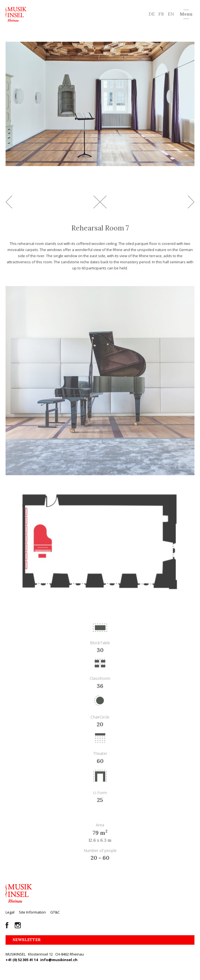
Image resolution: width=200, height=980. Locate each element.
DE (152, 14)
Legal (10, 912)
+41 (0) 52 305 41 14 (22, 960)
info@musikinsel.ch (59, 960)
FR (161, 14)
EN (171, 14)
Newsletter (27, 940)
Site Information (32, 912)
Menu (186, 14)
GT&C (55, 912)
